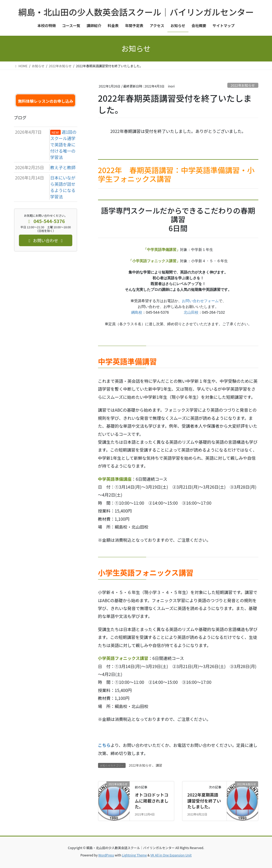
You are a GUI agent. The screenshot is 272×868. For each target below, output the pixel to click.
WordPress (106, 855)
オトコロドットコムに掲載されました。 (152, 801)
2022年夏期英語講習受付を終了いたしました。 (204, 801)
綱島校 (137, 312)
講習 (159, 765)
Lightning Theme (134, 855)
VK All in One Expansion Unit (171, 855)
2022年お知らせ (243, 85)
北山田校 (191, 312)
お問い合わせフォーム (200, 301)
